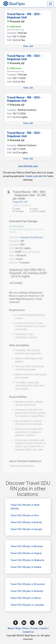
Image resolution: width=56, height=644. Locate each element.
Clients (44, 628)
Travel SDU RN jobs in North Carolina (25, 507)
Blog (18, 628)
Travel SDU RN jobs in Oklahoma (27, 560)
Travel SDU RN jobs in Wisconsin (28, 584)
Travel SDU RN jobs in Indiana (26, 567)
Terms (25, 628)
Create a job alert (34, 176)
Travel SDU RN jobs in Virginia (26, 553)
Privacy (34, 628)
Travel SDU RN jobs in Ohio (24, 515)
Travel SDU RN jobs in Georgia (26, 529)
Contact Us (28, 632)
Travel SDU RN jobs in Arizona (26, 522)
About (11, 628)
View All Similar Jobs (28, 166)
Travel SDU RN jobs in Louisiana (27, 605)
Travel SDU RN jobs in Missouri (27, 546)
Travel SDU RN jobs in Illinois (26, 598)
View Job (28, 46)
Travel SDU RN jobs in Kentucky (27, 591)
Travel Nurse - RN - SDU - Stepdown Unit (24, 16)
